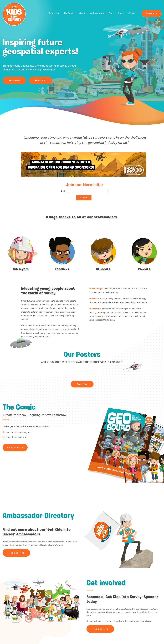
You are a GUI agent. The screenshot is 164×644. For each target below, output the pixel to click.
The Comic (69, 13)
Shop (121, 13)
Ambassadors (97, 13)
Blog (111, 13)
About (82, 13)
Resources (54, 13)
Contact (132, 13)
